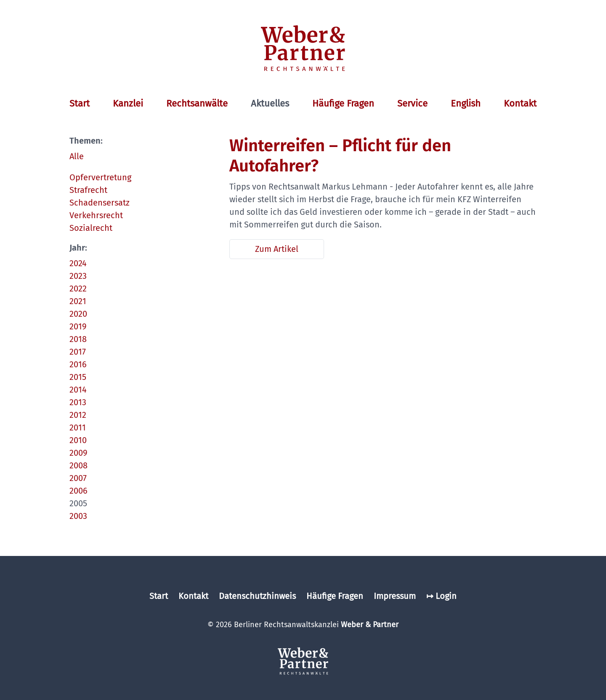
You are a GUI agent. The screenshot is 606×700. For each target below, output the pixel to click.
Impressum (395, 596)
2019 (78, 326)
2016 (78, 364)
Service (412, 103)
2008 (78, 465)
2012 (78, 415)
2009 (78, 453)
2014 (78, 390)
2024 (78, 263)
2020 (78, 314)
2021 (78, 301)
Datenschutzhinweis (257, 596)
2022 (78, 289)
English (466, 103)
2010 (78, 440)
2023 (78, 276)
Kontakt (520, 103)
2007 (78, 478)
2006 (78, 491)
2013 (78, 402)
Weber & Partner (370, 625)
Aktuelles (270, 103)
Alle (77, 156)
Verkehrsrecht (96, 215)
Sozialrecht (91, 228)
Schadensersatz (100, 203)
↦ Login (441, 596)
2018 (78, 339)
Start (80, 103)
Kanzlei (128, 103)
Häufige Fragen (343, 103)
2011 (78, 427)
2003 (78, 516)
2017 (78, 352)
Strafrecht (88, 190)
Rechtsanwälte (197, 103)
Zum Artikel (277, 249)
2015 (78, 377)
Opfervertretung (100, 177)
